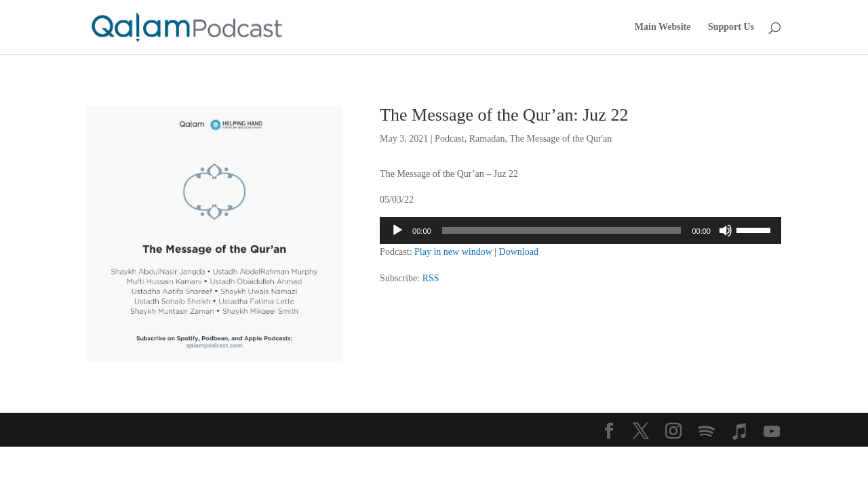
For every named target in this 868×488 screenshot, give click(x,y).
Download (519, 252)
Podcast (450, 139)
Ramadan (487, 139)
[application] (580, 230)
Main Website (663, 27)
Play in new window (453, 252)
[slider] (562, 230)
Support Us (731, 27)
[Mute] (726, 230)
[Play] (397, 230)
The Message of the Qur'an (560, 139)
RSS (431, 278)
